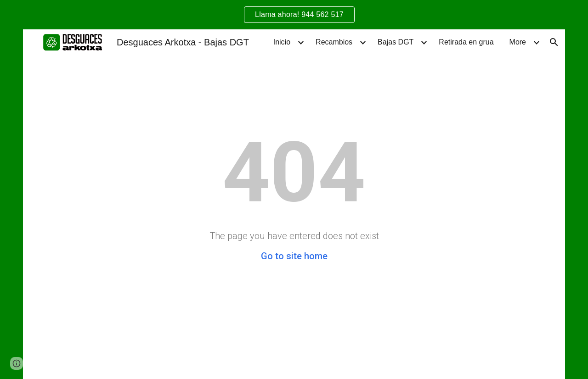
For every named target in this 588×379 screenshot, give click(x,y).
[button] (554, 42)
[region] (294, 15)
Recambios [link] (334, 42)
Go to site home (294, 256)
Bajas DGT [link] (396, 42)
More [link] (518, 42)
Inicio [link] (282, 42)
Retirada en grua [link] (466, 42)
